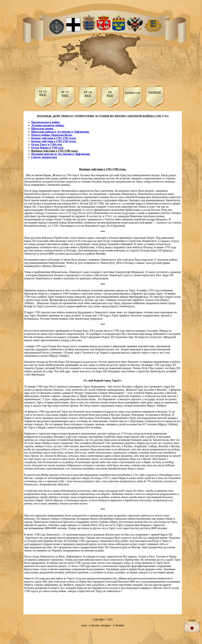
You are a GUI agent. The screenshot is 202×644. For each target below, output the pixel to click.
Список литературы (44, 157)
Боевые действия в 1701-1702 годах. (54, 138)
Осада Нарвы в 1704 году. (47, 148)
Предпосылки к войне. (46, 122)
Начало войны (41, 135)
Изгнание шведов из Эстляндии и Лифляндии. (61, 154)
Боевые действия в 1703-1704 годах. (54, 141)
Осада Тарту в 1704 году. (47, 144)
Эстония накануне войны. (48, 125)
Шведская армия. (42, 129)
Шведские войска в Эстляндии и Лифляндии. (60, 132)
